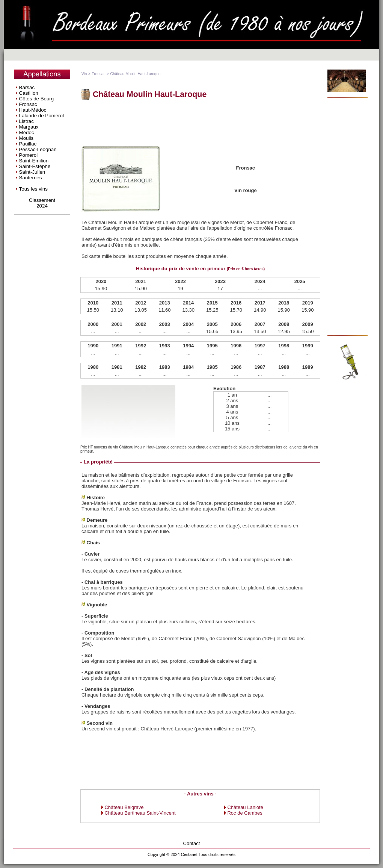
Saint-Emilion (34, 161)
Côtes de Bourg (37, 99)
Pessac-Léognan (38, 149)
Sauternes (31, 178)
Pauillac (28, 144)
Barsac (27, 87)
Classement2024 (42, 203)
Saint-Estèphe (35, 166)
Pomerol (29, 155)
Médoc (27, 133)
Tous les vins (33, 189)
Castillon (29, 93)
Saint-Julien (32, 172)
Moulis (26, 138)
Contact (192, 843)
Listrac (26, 121)
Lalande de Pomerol (41, 116)
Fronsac (28, 104)
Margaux (29, 127)
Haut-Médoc (33, 110)
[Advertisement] (350, 217)
